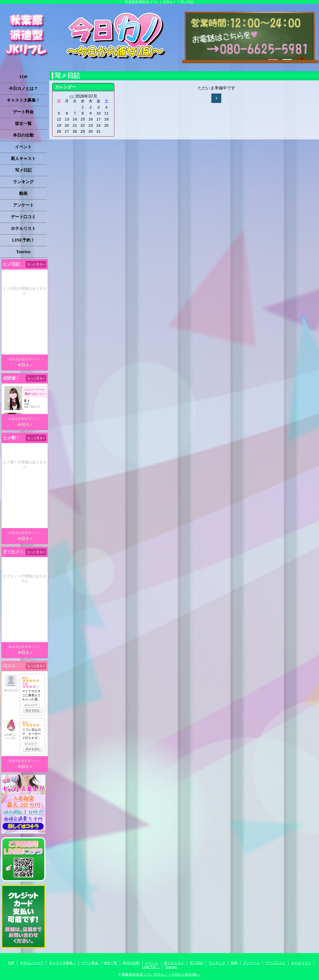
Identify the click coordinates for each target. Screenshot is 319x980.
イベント (23, 147)
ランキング (23, 182)
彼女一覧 (23, 123)
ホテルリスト (23, 228)
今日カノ (25, 365)
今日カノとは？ (23, 88)
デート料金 (23, 112)
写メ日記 (23, 170)
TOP (23, 77)
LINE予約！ (23, 240)
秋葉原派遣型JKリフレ (25, 359)
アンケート (23, 205)
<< (72, 96)
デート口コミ (23, 217)
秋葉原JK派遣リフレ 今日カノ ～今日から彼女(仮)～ (161, 974)
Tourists (23, 252)
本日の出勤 (23, 135)
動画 (23, 193)
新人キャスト (23, 158)
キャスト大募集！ (23, 100)
